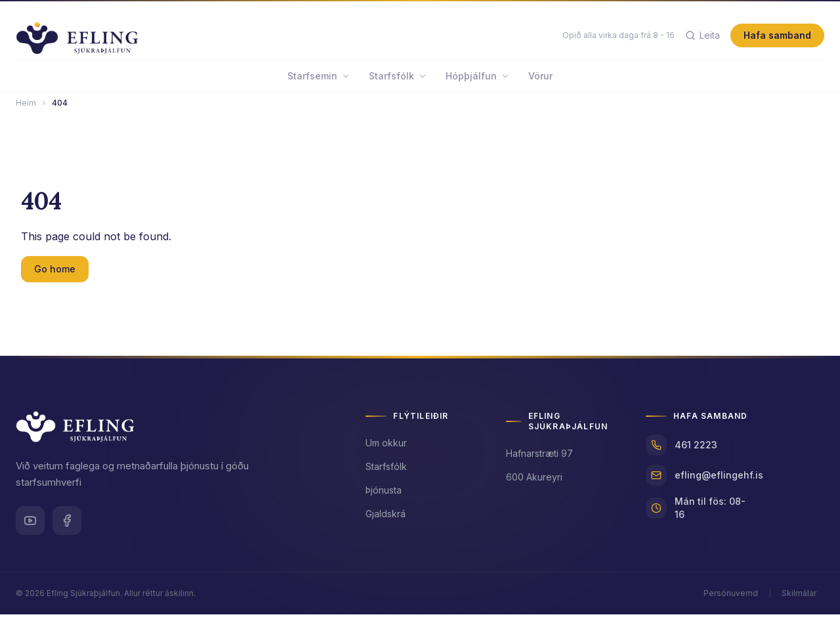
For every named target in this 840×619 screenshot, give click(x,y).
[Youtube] (30, 525)
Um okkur (386, 447)
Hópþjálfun (478, 80)
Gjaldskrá (386, 518)
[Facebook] (67, 525)
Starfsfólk (398, 80)
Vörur (540, 80)
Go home (55, 273)
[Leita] (703, 38)
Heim (26, 107)
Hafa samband (777, 38)
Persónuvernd (731, 598)
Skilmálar (799, 598)
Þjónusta (384, 495)
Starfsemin (319, 80)
